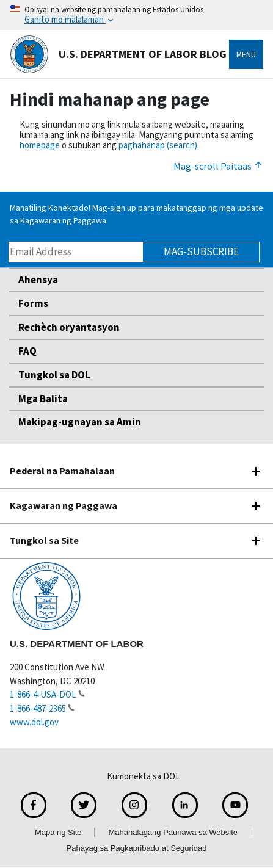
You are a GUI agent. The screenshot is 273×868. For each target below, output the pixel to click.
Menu (246, 54)
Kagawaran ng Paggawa (64, 505)
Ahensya (38, 280)
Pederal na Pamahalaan (62, 471)
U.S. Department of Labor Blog (118, 54)
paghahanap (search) (158, 145)
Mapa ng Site (58, 832)
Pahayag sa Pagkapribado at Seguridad (137, 848)
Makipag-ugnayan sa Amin (80, 422)
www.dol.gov (34, 722)
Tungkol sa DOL (54, 375)
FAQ (27, 351)
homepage (40, 145)
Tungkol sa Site (44, 540)
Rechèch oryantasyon (69, 327)
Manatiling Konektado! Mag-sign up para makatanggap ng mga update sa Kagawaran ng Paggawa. (136, 214)
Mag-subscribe (201, 251)
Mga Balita (43, 399)
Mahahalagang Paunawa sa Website (173, 832)
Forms (33, 303)
